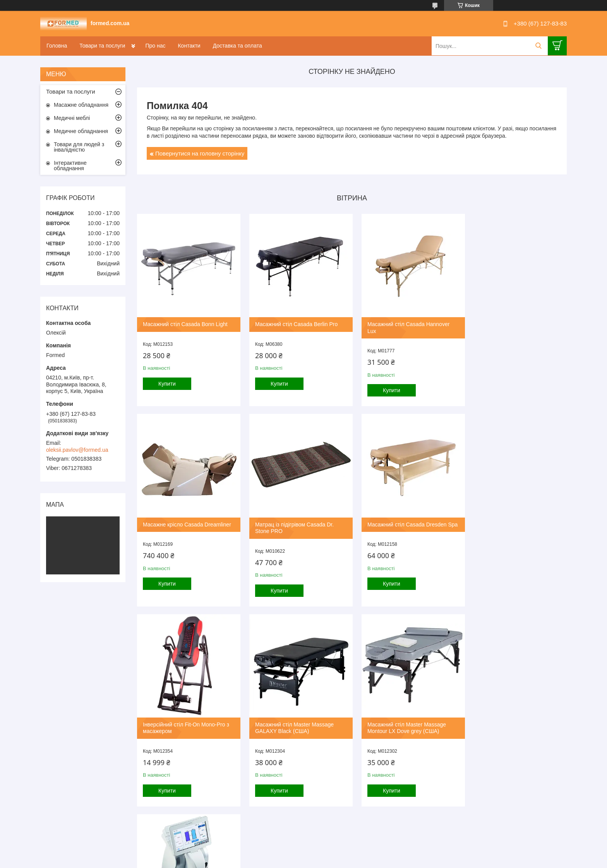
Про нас (155, 46)
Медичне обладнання (81, 131)
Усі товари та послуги (349, 820)
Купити (167, 381)
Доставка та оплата (237, 46)
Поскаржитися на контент (283, 861)
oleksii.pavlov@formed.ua (77, 450)
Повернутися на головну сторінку (200, 153)
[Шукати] (538, 46)
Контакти (189, 46)
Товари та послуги (102, 46)
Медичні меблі (72, 118)
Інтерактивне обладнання (70, 166)
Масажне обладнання (81, 105)
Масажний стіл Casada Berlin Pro (294, 321)
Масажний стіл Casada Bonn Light (185, 321)
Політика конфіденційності (343, 861)
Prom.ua (340, 854)
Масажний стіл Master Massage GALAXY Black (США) (511, 523)
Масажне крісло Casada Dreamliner (516, 321)
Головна (57, 46)
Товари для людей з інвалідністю (79, 147)
